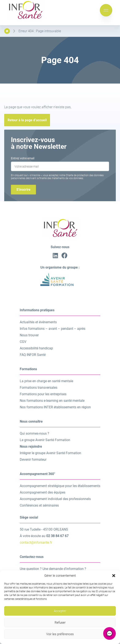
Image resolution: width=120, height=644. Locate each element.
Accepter (60, 611)
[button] (114, 576)
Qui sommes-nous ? (34, 433)
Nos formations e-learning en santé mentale (52, 401)
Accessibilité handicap (36, 348)
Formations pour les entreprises (43, 394)
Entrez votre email (23, 158)
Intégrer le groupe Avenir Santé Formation (50, 453)
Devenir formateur (33, 460)
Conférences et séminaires (39, 505)
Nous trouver (29, 335)
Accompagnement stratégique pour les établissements (60, 486)
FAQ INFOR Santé (33, 355)
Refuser (60, 623)
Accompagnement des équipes (43, 492)
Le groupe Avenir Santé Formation (45, 440)
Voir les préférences (60, 634)
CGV (23, 342)
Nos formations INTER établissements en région (55, 407)
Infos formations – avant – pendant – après (53, 329)
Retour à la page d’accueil (27, 120)
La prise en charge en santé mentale (46, 381)
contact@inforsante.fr (36, 542)
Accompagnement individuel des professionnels (55, 499)
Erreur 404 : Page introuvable (40, 31)
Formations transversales (39, 388)
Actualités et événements (38, 322)
